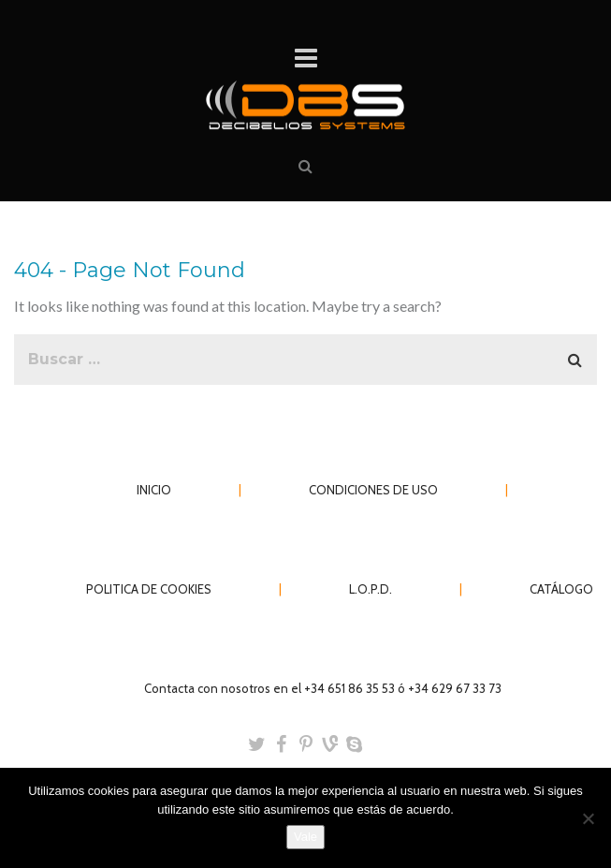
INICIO (154, 490)
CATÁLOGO (561, 589)
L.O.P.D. (371, 589)
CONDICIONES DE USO (373, 490)
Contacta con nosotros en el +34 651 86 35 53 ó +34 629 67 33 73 (323, 688)
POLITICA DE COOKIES (149, 589)
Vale (305, 837)
